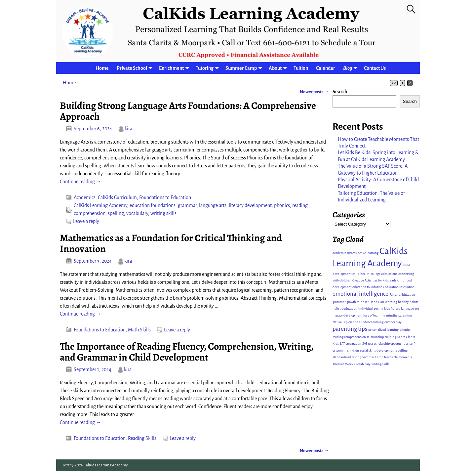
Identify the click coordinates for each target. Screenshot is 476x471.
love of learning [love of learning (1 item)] (374, 315)
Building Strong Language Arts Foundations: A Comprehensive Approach (188, 111)
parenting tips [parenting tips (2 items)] (350, 329)
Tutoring (209, 68)
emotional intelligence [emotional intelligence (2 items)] (360, 294)
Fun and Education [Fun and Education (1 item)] (402, 295)
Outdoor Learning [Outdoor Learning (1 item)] (371, 322)
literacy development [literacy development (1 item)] (347, 315)
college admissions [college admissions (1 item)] (384, 274)
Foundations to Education (165, 197)
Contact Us (375, 68)
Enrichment (175, 68)
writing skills (163, 213)
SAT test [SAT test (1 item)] (368, 343)
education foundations (153, 205)
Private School (136, 68)
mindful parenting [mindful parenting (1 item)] (399, 315)
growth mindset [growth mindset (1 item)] (357, 302)
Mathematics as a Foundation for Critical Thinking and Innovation (171, 243)
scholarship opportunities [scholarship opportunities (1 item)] (391, 343)
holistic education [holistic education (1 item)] (345, 308)
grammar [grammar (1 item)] (339, 302)
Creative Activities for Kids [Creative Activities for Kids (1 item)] (371, 280)
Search (340, 92)
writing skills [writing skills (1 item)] (380, 364)
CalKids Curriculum (117, 197)
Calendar (326, 68)
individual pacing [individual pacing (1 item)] (371, 308)
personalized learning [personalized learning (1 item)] (383, 330)
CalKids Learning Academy (100, 205)
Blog (352, 68)
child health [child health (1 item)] (361, 274)
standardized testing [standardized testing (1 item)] (347, 357)
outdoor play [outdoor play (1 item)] (393, 322)
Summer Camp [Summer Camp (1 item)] (373, 357)
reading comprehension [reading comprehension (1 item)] (349, 337)
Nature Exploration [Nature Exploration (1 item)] (345, 322)
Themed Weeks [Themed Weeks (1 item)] (344, 364)
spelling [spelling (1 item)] (402, 350)
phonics (282, 205)
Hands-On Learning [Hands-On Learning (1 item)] (383, 302)
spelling (116, 213)
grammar (187, 205)
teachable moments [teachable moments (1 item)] (398, 357)
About (279, 68)
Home (102, 68)
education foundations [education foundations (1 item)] (368, 287)
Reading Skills (142, 438)
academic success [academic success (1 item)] (345, 253)
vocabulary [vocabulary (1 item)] (363, 364)
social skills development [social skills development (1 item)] (378, 350)
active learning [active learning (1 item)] (368, 253)
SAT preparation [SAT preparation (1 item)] (351, 343)
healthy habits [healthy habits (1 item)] (408, 302)
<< (394, 83)
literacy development (250, 205)
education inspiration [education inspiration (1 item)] (400, 287)
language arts (213, 205)
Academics (85, 197)
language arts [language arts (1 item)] (410, 308)
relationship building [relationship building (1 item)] (382, 337)
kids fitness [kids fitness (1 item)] (392, 308)
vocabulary (137, 213)
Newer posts (314, 92)
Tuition (301, 68)
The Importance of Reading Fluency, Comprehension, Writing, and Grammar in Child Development (187, 352)
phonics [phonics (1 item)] (405, 330)
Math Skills (139, 330)
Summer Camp (245, 68)
